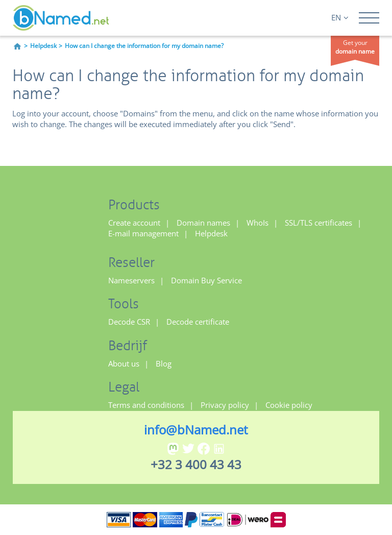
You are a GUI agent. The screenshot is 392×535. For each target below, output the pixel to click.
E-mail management (143, 233)
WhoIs (258, 223)
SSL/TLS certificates (318, 223)
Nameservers (131, 280)
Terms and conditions (146, 405)
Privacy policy (225, 405)
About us (124, 363)
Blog (164, 363)
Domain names (203, 223)
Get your (355, 47)
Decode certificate (198, 322)
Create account (134, 223)
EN (340, 17)
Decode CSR (129, 322)
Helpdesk (43, 46)
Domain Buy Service (206, 280)
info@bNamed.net (196, 430)
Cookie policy (289, 405)
